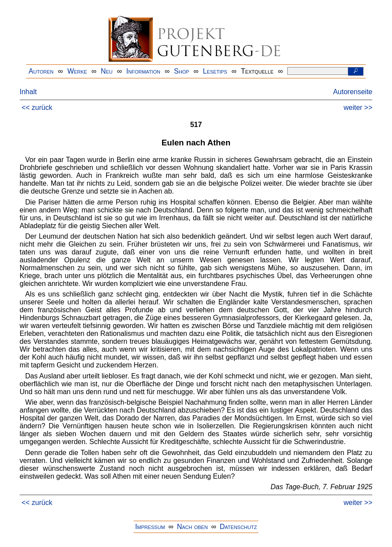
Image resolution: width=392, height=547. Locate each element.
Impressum (150, 527)
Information (143, 71)
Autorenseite (353, 92)
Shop (182, 71)
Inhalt (28, 92)
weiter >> (358, 108)
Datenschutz (238, 527)
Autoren (41, 71)
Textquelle (257, 71)
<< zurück (37, 108)
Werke (77, 71)
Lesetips (215, 71)
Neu (107, 71)
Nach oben (192, 527)
